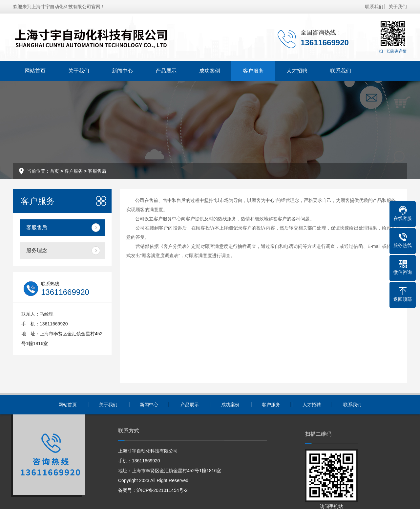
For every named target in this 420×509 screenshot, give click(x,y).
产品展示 (166, 71)
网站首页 (35, 71)
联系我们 (374, 7)
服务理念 (37, 250)
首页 (54, 171)
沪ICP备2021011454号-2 (162, 490)
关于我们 (398, 7)
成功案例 (210, 71)
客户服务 (253, 71)
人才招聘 (297, 71)
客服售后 (97, 171)
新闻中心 (122, 71)
